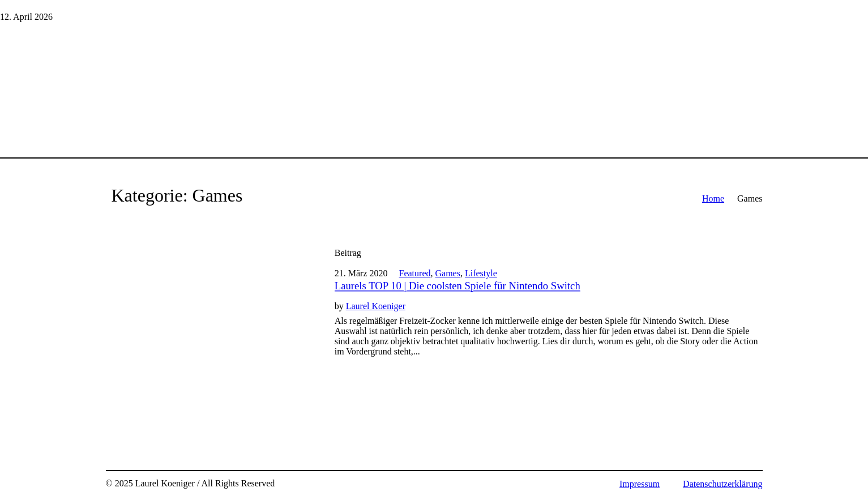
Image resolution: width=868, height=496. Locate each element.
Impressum (640, 484)
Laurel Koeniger (376, 306)
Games (447, 273)
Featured (415, 273)
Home (713, 198)
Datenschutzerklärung (722, 484)
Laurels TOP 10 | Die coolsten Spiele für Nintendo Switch (457, 286)
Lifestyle (481, 273)
